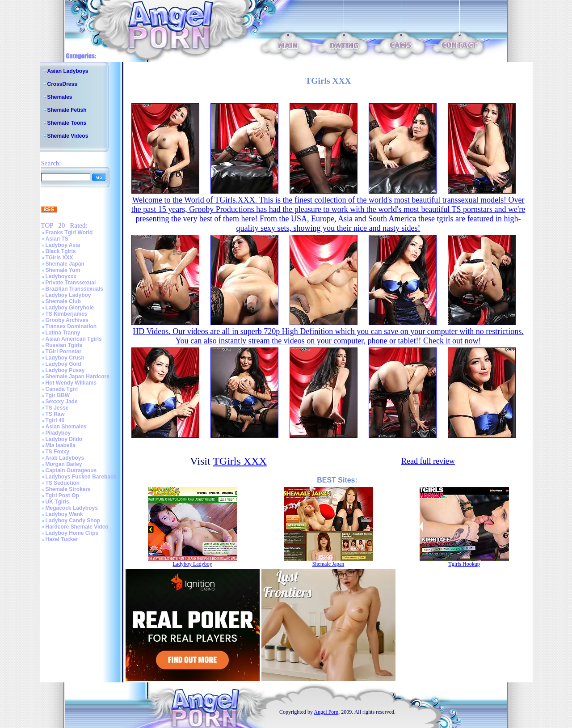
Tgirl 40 (55, 420)
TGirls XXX (59, 258)
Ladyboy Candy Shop (73, 521)
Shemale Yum (63, 270)
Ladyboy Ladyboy (68, 295)
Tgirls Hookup (464, 564)
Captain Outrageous (71, 470)
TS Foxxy (57, 452)
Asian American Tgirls (74, 339)
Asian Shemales (66, 427)
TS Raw (55, 414)
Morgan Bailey (64, 464)
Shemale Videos (68, 136)
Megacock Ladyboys (72, 508)
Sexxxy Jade (62, 402)
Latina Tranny (63, 333)
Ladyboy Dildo (64, 439)
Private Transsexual (71, 283)
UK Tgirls (57, 502)
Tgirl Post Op (62, 495)
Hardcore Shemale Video (77, 527)
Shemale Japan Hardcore (78, 377)
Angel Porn (326, 712)
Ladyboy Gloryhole (70, 308)
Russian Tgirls (64, 345)
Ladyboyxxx (61, 276)
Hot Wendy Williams (71, 383)
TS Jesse (57, 408)
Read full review (428, 461)
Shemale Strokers (68, 489)
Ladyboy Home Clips (72, 533)
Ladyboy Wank (64, 514)
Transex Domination (71, 326)
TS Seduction (63, 483)
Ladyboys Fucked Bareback (81, 477)
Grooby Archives (67, 320)
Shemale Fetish (67, 110)
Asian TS (57, 239)
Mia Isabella (61, 445)
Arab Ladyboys (65, 458)
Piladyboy (58, 433)
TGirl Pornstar (64, 351)
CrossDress (62, 84)
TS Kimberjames (67, 314)
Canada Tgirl (62, 389)
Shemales (60, 97)
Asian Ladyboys (68, 71)
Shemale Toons (67, 123)
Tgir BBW (58, 395)
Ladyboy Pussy (65, 370)
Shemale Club (63, 301)
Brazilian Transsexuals (74, 289)
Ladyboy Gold (63, 364)
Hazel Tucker (62, 539)
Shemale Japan (65, 264)
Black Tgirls (61, 251)
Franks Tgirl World (69, 233)
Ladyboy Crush (65, 358)
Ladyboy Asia (63, 245)
